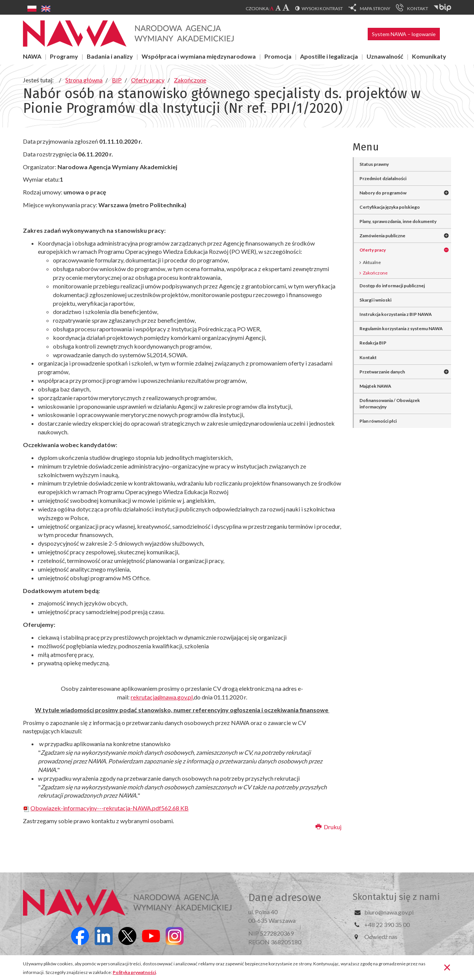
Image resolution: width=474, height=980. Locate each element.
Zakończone (375, 273)
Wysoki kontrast (322, 8)
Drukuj (328, 827)
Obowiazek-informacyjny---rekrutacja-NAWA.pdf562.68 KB (106, 808)
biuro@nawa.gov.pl (389, 912)
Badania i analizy (110, 56)
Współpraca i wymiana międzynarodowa (199, 56)
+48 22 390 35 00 (387, 925)
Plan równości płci (378, 421)
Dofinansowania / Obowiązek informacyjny (390, 404)
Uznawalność (385, 56)
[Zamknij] (447, 967)
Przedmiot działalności (383, 178)
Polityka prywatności (134, 972)
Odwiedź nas (381, 937)
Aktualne (372, 262)
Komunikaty (429, 56)
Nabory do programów (383, 193)
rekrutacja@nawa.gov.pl (162, 697)
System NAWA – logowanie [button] (404, 34)
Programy (64, 56)
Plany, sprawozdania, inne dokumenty (398, 221)
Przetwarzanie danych (382, 372)
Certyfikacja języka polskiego (390, 207)
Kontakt (368, 357)
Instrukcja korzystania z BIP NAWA (396, 314)
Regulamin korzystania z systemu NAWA (401, 328)
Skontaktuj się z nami (396, 897)
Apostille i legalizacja (329, 56)
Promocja (278, 56)
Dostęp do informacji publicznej (392, 286)
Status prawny (374, 164)
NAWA (32, 56)
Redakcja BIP (373, 343)
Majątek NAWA (375, 386)
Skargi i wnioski (375, 300)
